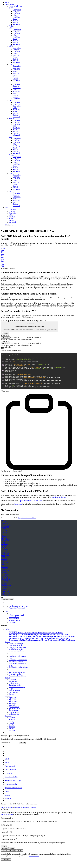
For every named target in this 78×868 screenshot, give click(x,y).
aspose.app (12, 710)
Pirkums (8, 648)
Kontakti (12, 726)
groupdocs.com (14, 713)
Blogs (11, 695)
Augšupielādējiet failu (34, 337)
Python (3, 248)
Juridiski (12, 730)
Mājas (7, 765)
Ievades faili (5, 336)
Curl (2, 267)
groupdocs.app (14, 717)
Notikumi (12, 733)
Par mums (8, 723)
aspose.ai (12, 712)
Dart (2, 265)
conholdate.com (14, 719)
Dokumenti (13, 686)
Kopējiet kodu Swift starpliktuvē (11, 478)
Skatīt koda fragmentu (8, 268)
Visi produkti (13, 638)
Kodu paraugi (13, 690)
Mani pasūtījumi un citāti (17, 679)
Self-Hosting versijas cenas (18, 666)
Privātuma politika (7, 814)
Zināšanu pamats (14, 697)
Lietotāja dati (5, 839)
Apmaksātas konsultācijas (17, 683)
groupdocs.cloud (14, 715)
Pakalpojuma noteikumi (22, 814)
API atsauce (29, 326)
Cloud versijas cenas (16, 652)
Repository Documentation (27, 525)
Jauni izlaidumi (14, 699)
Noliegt (12, 855)
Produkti (8, 636)
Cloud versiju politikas (16, 658)
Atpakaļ (20, 857)
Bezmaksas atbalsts (15, 692)
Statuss (11, 701)
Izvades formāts (6, 347)
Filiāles (11, 735)
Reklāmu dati (5, 832)
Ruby (3, 257)
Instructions (18, 511)
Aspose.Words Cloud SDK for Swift (30, 507)
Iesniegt (22, 749)
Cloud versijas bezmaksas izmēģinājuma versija (17, 655)
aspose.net (12, 706)
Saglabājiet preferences (9, 857)
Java (2, 250)
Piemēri (5, 333)
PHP (2, 256)
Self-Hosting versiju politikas (18, 674)
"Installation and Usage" (59, 504)
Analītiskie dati (6, 825)
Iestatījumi (5, 855)
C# (2, 252)
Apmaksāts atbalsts (15, 681)
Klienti (11, 728)
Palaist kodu (5, 341)
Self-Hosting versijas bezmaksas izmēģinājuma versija (17, 670)
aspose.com (13, 704)
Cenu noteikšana (10, 776)
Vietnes (7, 703)
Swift (3, 261)
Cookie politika (34, 863)
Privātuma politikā (7, 821)
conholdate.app (14, 721)
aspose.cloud (13, 708)
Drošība (12, 732)
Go (2, 263)
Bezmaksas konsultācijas (17, 693)
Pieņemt (4, 853)
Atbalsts (8, 684)
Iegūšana (12, 737)
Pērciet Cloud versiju (16, 650)
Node (3, 259)
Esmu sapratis (6, 866)
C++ (2, 254)
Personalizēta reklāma (8, 846)
